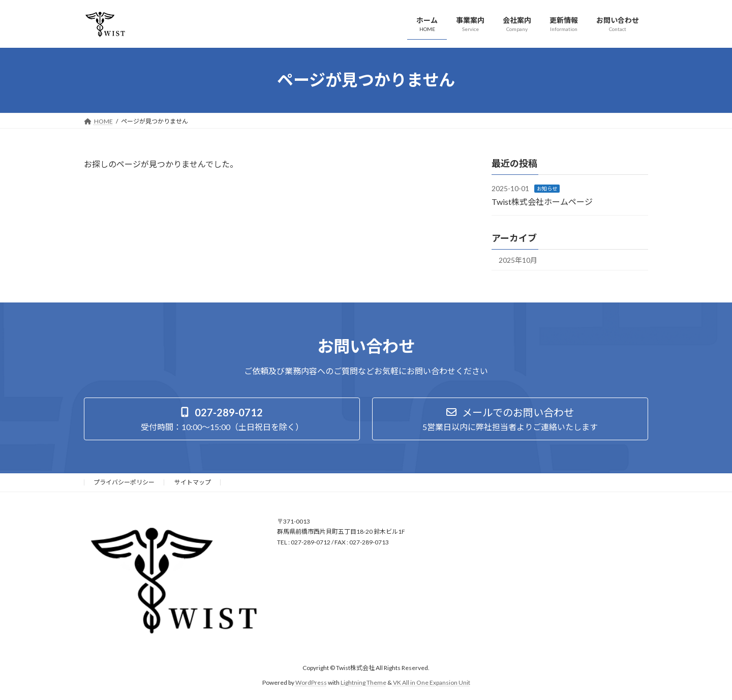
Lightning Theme (363, 682)
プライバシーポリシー (124, 482)
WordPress (311, 682)
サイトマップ (193, 482)
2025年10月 (518, 260)
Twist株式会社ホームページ (542, 201)
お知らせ (547, 189)
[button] (222, 419)
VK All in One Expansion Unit (432, 682)
